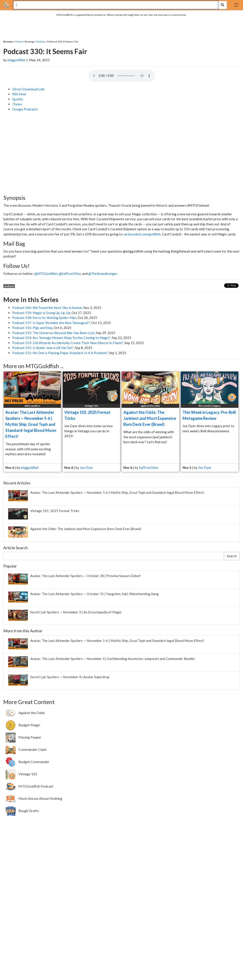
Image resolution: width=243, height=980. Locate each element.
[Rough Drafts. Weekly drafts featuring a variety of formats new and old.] (22, 811)
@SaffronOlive (70, 274)
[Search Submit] (222, 5)
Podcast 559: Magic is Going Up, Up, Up (41, 313)
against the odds (150, 406)
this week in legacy (210, 406)
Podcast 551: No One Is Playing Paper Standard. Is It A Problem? (60, 353)
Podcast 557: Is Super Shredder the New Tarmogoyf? (51, 323)
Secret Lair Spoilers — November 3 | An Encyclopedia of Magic (76, 612)
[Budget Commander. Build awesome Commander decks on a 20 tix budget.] (27, 762)
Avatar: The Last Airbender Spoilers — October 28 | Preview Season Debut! (86, 576)
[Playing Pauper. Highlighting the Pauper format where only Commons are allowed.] (23, 737)
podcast (9, 286)
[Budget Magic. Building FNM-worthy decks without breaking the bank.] (23, 725)
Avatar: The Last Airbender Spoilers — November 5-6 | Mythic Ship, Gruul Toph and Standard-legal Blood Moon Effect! (31, 424)
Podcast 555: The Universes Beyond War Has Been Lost (53, 333)
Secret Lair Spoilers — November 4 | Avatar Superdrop (70, 677)
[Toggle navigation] (236, 5)
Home (19, 42)
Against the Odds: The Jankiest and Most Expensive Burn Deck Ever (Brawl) (150, 418)
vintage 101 (91, 406)
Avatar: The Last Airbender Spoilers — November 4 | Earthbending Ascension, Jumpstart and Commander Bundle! (113, 659)
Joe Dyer (86, 468)
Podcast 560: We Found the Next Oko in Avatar (47, 308)
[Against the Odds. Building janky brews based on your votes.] (25, 713)
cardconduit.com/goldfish (142, 234)
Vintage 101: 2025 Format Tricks (55, 511)
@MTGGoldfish (46, 274)
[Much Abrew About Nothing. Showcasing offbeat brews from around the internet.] (34, 798)
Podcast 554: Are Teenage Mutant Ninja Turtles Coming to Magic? (61, 338)
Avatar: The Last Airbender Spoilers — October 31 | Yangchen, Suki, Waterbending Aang (94, 594)
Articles (41, 42)
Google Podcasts (25, 109)
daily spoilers (32, 406)
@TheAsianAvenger (103, 274)
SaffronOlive (149, 468)
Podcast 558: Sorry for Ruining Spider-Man (44, 318)
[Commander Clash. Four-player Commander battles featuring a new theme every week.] (26, 749)
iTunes (17, 104)
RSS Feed (19, 94)
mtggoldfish (16, 60)
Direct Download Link (28, 89)
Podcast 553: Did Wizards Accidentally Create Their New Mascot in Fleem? (68, 343)
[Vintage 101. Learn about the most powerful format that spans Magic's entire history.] (21, 774)
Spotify (18, 99)
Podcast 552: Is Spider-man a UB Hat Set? (43, 348)
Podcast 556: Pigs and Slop (32, 328)
